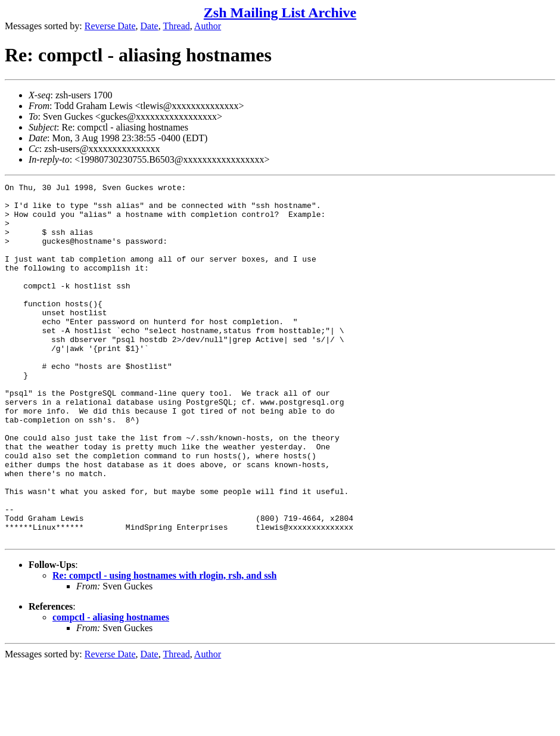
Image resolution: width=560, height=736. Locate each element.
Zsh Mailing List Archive (280, 13)
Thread (176, 26)
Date (150, 26)
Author (208, 26)
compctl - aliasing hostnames (111, 689)
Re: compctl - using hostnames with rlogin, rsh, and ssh (164, 647)
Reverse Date (110, 26)
